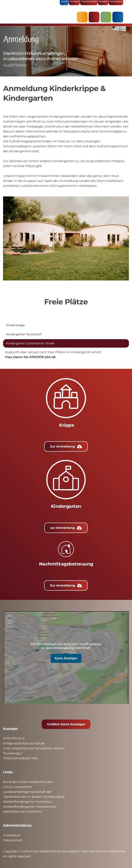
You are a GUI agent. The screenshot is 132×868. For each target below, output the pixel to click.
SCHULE (105, 17)
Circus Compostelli (17, 787)
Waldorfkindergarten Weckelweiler (30, 807)
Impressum (12, 835)
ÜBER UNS (116, 17)
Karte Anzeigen (66, 658)
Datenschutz (13, 840)
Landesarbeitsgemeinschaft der (27, 792)
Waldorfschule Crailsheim (23, 811)
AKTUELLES (82, 17)
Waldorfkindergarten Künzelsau (28, 802)
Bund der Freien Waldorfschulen (28, 782)
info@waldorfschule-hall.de (24, 743)
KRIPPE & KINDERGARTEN (94, 17)
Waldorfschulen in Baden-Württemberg (34, 797)
